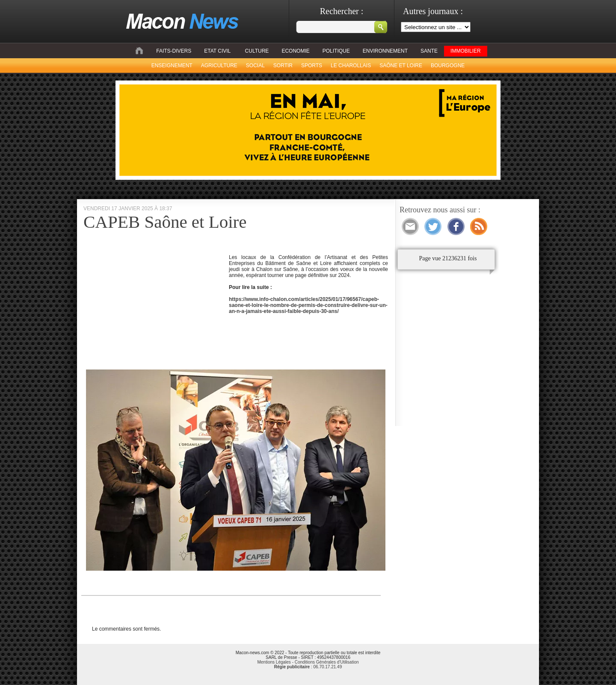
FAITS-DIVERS (174, 51)
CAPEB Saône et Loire (165, 222)
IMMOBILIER (466, 51)
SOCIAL (255, 66)
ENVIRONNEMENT (385, 51)
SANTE (429, 51)
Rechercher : (342, 11)
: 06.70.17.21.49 (308, 667)
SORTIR (283, 66)
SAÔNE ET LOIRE (401, 66)
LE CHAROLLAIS (351, 66)
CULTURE (257, 51)
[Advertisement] (155, 308)
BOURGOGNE (448, 66)
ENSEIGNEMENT (172, 66)
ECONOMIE (295, 51)
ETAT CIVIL (217, 51)
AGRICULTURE (219, 66)
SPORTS (312, 66)
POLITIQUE (336, 51)
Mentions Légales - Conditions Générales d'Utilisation (308, 662)
